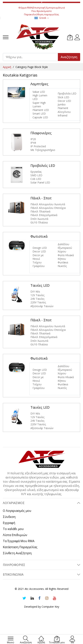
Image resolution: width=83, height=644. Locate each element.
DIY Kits (35, 292)
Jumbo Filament (63, 106)
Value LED (39, 92)
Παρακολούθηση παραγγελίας (41, 14)
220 (33, 302)
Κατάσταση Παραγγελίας (20, 547)
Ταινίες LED (40, 285)
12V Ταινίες (37, 295)
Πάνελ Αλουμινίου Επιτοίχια (48, 208)
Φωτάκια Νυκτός (63, 264)
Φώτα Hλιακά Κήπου (66, 257)
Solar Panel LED (40, 182)
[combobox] (32, 57)
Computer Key (50, 607)
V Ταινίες (40, 302)
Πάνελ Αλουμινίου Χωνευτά (48, 204)
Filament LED (41, 110)
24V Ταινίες (37, 299)
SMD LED (36, 175)
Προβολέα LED (67, 93)
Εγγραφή (9, 523)
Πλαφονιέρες (41, 133)
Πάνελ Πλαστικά (40, 211)
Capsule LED (40, 117)
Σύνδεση (9, 517)
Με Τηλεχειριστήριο (43, 150)
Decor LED (64, 101)
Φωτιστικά (39, 236)
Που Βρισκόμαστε (42, 11)
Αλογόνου (64, 112)
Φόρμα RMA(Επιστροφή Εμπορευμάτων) (41, 8)
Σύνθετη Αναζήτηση (17, 553)
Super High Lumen (39, 105)
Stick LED (63, 97)
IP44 (33, 143)
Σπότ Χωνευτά (39, 219)
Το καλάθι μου (13, 529)
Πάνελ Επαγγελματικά (44, 215)
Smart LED (39, 114)
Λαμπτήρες (39, 84)
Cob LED (36, 179)
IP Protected (38, 146)
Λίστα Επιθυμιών (15, 535)
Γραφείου (39, 266)
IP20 (33, 139)
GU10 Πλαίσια (39, 222)
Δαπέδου (63, 244)
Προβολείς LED (43, 165)
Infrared (62, 115)
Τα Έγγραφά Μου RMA (19, 541)
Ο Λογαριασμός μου (17, 511)
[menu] (6, 37)
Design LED (40, 248)
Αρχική (7, 67)
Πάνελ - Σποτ (41, 198)
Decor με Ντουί (38, 257)
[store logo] (38, 37)
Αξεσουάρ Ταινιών (42, 306)
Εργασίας (36, 172)
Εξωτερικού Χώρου (65, 250)
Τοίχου (37, 262)
